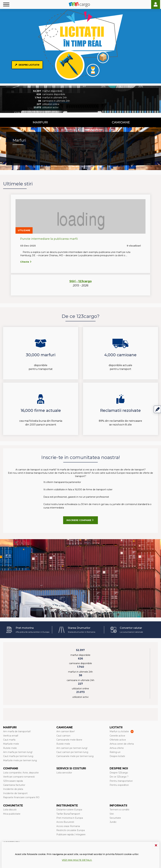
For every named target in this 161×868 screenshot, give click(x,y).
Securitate (115, 818)
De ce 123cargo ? (119, 777)
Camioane (121, 122)
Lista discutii (10, 810)
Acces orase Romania (68, 826)
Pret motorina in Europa (70, 818)
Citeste (26, 262)
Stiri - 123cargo (80, 281)
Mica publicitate (12, 814)
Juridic (113, 822)
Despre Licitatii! (28, 65)
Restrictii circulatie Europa (71, 830)
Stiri (112, 814)
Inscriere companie (80, 520)
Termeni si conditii (119, 810)
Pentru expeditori (119, 785)
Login (156, 4)
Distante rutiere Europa (69, 810)
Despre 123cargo (119, 773)
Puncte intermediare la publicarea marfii (49, 239)
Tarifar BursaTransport (68, 814)
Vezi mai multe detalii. (77, 860)
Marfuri (40, 122)
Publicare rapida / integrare (71, 834)
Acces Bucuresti (65, 822)
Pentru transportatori (121, 781)
